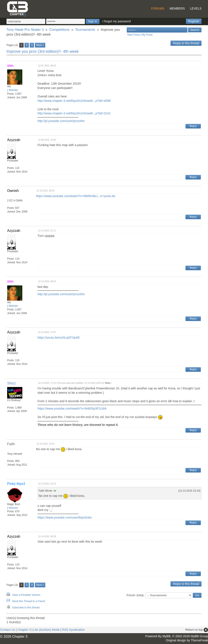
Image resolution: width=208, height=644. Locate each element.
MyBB (167, 636)
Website (13, 90)
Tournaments (85, 30)
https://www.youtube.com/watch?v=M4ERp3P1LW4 (72, 408)
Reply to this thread (186, 43)
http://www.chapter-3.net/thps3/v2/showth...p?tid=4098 (74, 101)
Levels (196, 8)
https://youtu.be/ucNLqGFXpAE (59, 338)
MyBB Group (199, 636)
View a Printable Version (26, 595)
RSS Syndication (73, 630)
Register (194, 21)
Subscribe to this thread (26, 608)
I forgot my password (117, 21)
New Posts (134, 35)
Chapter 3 (24, 630)
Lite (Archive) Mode (46, 630)
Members (177, 8)
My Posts (147, 35)
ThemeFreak (199, 640)
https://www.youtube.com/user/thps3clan (65, 517)
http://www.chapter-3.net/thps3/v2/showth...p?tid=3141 (74, 113)
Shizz (11, 383)
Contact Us (7, 630)
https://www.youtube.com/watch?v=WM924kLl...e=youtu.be (76, 196)
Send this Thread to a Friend (29, 601)
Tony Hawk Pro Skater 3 (25, 30)
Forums (158, 8)
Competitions (59, 30)
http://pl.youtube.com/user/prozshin (61, 121)
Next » (40, 45)
